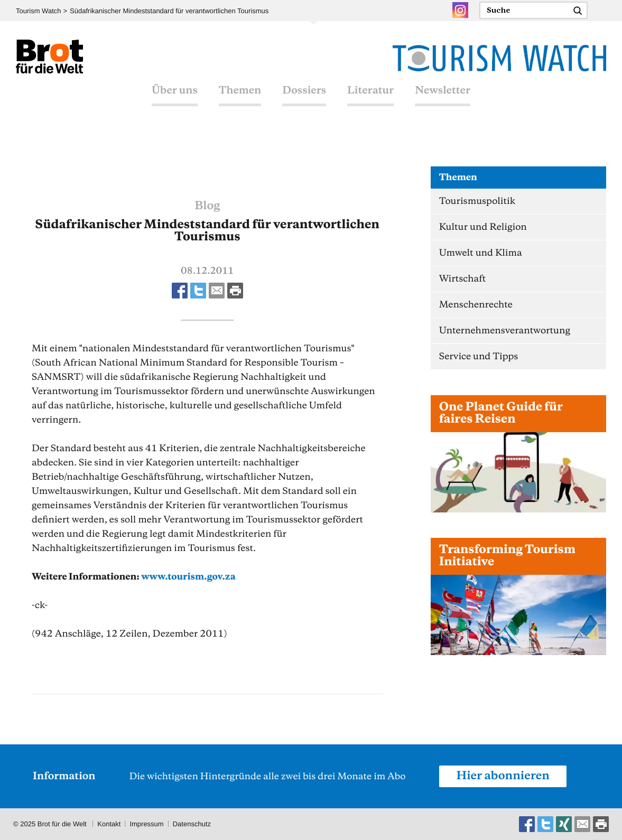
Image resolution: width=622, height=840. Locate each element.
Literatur (370, 91)
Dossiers (304, 91)
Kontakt (109, 824)
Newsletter (443, 91)
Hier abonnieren (503, 776)
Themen (240, 91)
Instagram (460, 10)
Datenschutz (192, 824)
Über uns (175, 91)
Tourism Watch (38, 11)
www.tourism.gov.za (188, 577)
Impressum (146, 824)
